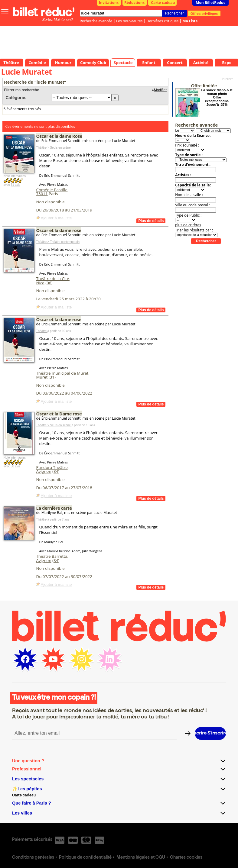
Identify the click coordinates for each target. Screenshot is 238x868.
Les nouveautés (129, 21)
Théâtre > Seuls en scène (54, 148)
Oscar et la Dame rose (59, 414)
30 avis (15, 466)
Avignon (44, 471)
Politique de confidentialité (85, 858)
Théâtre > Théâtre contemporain (58, 242)
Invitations (109, 3)
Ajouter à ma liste (56, 218)
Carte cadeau (163, 3)
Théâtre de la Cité (53, 279)
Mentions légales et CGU (141, 858)
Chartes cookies (186, 858)
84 (56, 471)
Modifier (160, 90)
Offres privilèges (204, 13)
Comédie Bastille (52, 190)
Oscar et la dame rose (59, 230)
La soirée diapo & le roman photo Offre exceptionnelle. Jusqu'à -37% (217, 97)
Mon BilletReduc (210, 3)
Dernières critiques (162, 21)
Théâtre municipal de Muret (62, 373)
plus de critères (188, 225)
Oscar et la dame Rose (59, 136)
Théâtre (42, 331)
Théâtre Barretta (52, 556)
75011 (42, 194)
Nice (40, 283)
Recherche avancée (96, 21)
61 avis (15, 185)
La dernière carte (54, 508)
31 (52, 377)
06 (49, 283)
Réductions (134, 3)
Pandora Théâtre (52, 467)
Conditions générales (33, 858)
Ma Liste (190, 21)
